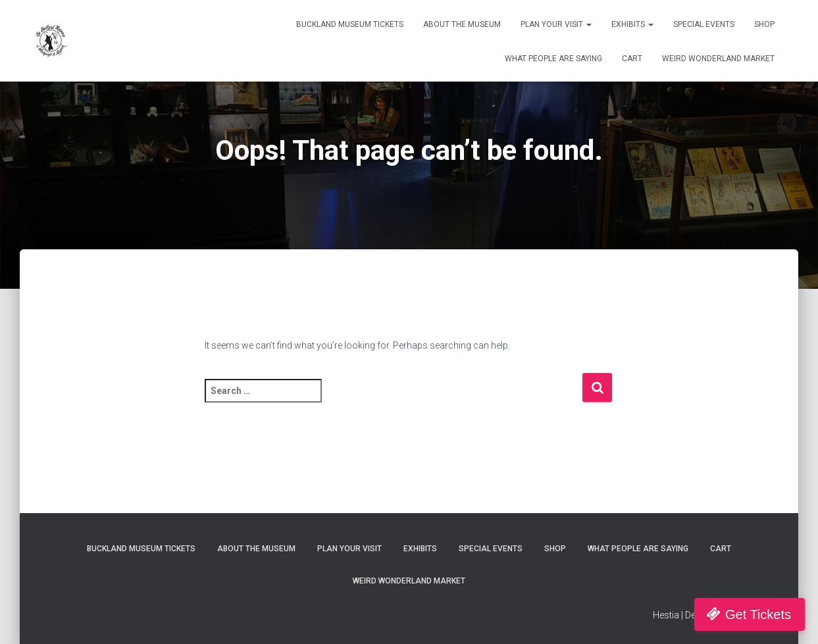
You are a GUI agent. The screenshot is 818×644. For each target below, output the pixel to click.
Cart (632, 59)
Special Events (704, 24)
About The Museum (462, 24)
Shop (764, 24)
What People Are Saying (553, 59)
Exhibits (632, 24)
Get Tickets (758, 614)
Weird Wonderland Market (718, 59)
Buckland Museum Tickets (350, 24)
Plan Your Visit (556, 24)
